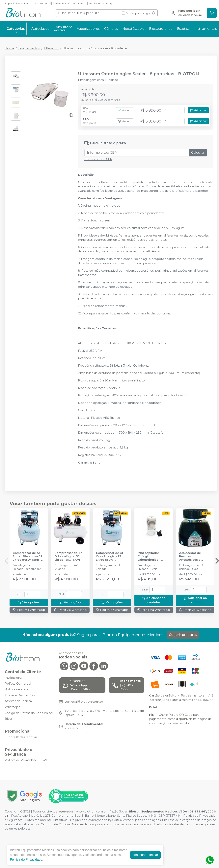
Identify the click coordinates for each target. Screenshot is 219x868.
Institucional (43, 3)
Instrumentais (205, 29)
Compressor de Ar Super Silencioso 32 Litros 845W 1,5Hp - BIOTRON (27, 557)
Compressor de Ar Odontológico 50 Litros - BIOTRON (68, 557)
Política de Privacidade (26, 860)
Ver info (125, 110)
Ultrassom (51, 48)
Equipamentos (29, 48)
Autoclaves (40, 29)
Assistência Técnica (18, 701)
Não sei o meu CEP (98, 159)
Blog (109, 3)
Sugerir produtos (183, 635)
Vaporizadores (88, 29)
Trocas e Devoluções (20, 695)
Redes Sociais (62, 3)
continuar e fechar (145, 855)
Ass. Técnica (96, 3)
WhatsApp (80, 3)
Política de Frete (17, 689)
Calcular (198, 153)
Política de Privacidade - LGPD (27, 760)
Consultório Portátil (63, 29)
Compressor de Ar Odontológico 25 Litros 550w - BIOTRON (110, 557)
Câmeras (111, 29)
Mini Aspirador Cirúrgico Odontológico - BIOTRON (149, 557)
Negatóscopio (133, 29)
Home (9, 48)
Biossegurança (161, 29)
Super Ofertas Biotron (19, 3)
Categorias (16, 29)
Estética (183, 29)
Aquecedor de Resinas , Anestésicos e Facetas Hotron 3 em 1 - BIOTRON (195, 557)
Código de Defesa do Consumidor (29, 713)
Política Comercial (18, 684)
